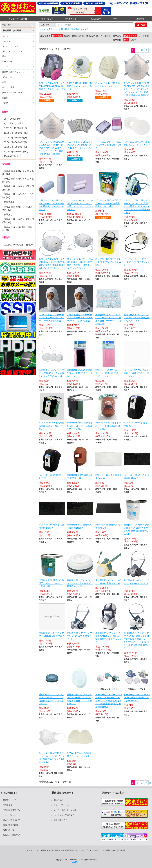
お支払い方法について (12, 835)
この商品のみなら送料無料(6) (18, 245)
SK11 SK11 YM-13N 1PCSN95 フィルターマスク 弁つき (80, 86)
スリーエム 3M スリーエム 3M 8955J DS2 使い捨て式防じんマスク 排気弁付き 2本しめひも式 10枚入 (52, 264)
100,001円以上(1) (13, 156)
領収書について (10, 800)
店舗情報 (140, 19)
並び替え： (45, 36)
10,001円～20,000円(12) (16, 133)
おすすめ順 (57, 36)
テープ (5, 67)
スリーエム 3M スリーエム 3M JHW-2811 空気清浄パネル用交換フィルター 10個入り (52, 205)
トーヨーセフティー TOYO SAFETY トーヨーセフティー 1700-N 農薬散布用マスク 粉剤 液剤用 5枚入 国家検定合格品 (108, 701)
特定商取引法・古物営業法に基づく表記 (68, 850)
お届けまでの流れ (11, 825)
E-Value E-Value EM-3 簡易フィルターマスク (108, 85)
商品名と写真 (130, 36)
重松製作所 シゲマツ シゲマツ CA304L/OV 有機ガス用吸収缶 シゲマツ (80, 583)
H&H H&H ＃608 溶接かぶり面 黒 (51, 477)
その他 (5, 103)
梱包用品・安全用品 (12, 31)
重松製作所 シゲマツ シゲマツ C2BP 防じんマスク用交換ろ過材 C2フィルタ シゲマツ (51, 699)
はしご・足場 (8, 87)
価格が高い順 (92, 36)
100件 (133, 40)
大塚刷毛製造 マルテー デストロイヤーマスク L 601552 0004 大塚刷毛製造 (51, 318)
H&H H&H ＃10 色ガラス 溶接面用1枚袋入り (79, 526)
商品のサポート (60, 800)
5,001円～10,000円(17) (15, 128)
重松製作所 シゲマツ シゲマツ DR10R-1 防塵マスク (51, 634)
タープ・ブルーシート (12, 92)
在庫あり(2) (10, 214)
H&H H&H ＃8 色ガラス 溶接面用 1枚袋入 (136, 477)
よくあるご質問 (94, 19)
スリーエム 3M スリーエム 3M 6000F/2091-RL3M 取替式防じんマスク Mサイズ (52, 86)
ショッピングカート (11, 815)
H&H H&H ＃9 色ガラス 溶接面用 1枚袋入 (52, 526)
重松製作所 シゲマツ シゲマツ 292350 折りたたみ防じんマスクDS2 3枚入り (52, 373)
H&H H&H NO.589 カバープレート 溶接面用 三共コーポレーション (108, 373)
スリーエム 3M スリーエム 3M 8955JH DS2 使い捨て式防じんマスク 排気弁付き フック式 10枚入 (80, 264)
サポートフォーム (61, 805)
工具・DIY (7, 25)
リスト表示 (144, 36)
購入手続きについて (11, 820)
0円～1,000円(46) (13, 119)
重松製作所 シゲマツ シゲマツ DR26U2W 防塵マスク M (80, 636)
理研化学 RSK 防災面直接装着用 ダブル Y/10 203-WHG (108, 262)
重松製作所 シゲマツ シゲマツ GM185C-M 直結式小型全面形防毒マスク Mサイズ (109, 637)
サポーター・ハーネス (12, 51)
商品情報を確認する (11, 810)
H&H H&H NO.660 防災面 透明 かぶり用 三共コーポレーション (136, 373)
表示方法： (118, 36)
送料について (9, 830)
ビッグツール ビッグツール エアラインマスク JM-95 (136, 262)
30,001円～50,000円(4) (15, 142)
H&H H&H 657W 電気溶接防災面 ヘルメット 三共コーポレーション (80, 426)
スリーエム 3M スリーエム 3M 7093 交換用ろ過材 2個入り (108, 145)
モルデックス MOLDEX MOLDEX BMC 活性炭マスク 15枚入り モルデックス (80, 145)
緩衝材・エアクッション (13, 72)
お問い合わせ (111, 850)
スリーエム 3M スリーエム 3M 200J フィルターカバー (137, 143)
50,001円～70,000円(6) (15, 147)
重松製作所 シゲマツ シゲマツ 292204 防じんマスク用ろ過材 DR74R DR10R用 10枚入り (109, 319)
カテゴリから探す (18, 19)
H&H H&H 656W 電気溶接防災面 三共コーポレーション (51, 426)
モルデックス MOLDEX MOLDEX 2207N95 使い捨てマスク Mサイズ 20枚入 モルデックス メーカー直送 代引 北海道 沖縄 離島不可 (52, 148)
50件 (126, 40)
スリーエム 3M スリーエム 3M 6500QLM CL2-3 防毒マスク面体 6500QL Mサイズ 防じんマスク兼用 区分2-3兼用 (137, 206)
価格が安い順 (78, 36)
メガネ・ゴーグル (10, 46)
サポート (117, 19)
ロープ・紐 (7, 62)
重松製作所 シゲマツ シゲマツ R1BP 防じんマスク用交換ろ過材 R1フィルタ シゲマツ (80, 699)
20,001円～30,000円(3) (15, 138)
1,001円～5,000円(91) (15, 123)
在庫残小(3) (10, 202)
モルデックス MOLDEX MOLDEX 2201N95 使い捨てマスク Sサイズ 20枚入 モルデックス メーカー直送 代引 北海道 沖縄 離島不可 (137, 89)
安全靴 (5, 98)
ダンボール (7, 77)
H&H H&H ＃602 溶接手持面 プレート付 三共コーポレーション (108, 426)
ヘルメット (7, 41)
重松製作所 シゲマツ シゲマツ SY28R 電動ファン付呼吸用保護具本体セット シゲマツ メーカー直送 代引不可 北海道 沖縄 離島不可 (136, 640)
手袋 (4, 56)
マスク (5, 36)
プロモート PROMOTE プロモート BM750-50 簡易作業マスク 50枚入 (108, 203)
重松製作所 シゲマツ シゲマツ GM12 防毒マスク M (108, 582)
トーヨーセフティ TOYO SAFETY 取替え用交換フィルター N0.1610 (137, 698)
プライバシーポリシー (95, 850)
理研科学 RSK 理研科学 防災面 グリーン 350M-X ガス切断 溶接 (52, 583)
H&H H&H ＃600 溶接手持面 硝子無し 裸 (80, 477)
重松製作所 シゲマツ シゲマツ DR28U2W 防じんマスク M (136, 583)
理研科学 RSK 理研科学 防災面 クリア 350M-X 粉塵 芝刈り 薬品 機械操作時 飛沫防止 (136, 529)
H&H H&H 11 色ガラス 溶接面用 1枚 (108, 526)
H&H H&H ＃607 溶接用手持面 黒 (136, 424)
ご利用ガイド (71, 19)
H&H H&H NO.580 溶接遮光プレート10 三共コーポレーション (79, 373)
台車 (4, 82)
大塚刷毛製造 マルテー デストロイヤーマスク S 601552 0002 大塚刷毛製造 (80, 318)
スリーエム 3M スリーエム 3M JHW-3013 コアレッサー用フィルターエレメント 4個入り (80, 205)
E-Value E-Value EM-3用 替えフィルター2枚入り (79, 755)
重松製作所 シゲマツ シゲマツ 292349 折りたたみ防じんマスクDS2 (137, 318)
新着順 (67, 36)
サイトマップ (47, 19)
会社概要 (121, 850)
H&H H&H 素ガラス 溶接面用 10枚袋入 (108, 477)
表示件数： (118, 40)
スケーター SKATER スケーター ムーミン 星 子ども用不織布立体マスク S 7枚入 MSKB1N (52, 758)
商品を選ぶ (8, 805)
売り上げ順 (106, 36)
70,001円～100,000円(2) (16, 152)
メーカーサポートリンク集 (65, 810)
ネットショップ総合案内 (64, 815)
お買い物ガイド (60, 820)
